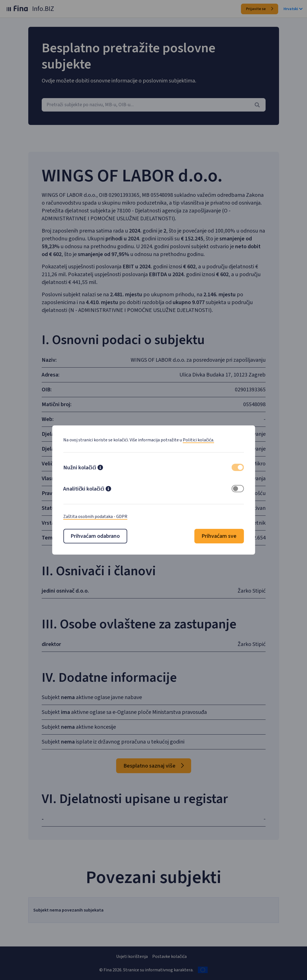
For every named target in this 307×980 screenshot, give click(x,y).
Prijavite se (260, 9)
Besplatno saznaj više (154, 774)
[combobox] (154, 105)
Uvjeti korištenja (132, 957)
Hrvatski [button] (293, 9)
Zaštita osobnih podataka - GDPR (95, 517)
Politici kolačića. (198, 440)
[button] (100, 468)
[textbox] (154, 105)
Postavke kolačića (169, 957)
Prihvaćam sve (219, 536)
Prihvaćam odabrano (95, 536)
